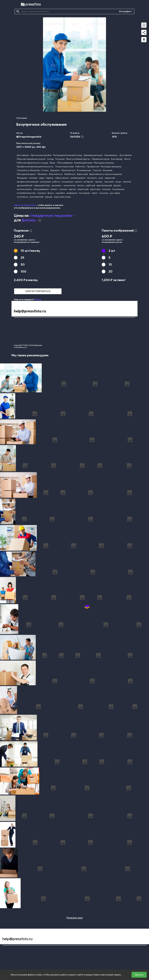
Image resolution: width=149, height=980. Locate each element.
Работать (80, 167)
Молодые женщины (111, 167)
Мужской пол (68, 170)
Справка (128, 323)
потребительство (26, 193)
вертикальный (104, 185)
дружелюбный (25, 185)
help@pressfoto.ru (30, 311)
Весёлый (108, 170)
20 (110, 271)
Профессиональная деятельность (35, 167)
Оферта (67, 329)
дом (101, 178)
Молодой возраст (26, 174)
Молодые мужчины (104, 163)
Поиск (17, 323)
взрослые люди (62, 197)
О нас (17, 340)
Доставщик (23, 155)
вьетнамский (37, 197)
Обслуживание (65, 163)
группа (78, 182)
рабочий (91, 185)
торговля (109, 182)
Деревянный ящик (93, 155)
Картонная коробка (41, 155)
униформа (72, 193)
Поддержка (129, 340)
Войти (38, 300)
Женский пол (56, 174)
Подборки (19, 329)
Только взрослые (64, 167)
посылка (104, 193)
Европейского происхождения (106, 174)
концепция (67, 182)
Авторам (128, 329)
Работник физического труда (33, 163)
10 (30, 251)
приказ (99, 182)
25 (22, 258)
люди (118, 182)
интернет (88, 182)
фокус (51, 193)
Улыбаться (70, 174)
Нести (127, 159)
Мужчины (42, 174)
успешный (45, 182)
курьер (49, 197)
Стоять (45, 170)
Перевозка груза (101, 159)
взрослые (95, 189)
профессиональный (28, 182)
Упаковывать (111, 155)
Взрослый (82, 174)
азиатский (83, 189)
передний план (42, 185)
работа (56, 182)
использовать (24, 189)
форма (117, 185)
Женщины (22, 178)
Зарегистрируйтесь (25, 205)
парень (50, 178)
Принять (139, 975)
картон (72, 189)
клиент (54, 189)
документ (57, 185)
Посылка (60, 159)
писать (81, 185)
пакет (95, 193)
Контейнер (117, 159)
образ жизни (62, 178)
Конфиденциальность (74, 323)
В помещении (84, 170)
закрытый (110, 178)
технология (69, 185)
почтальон (23, 197)
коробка (60, 193)
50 (23, 264)
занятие (127, 182)
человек (33, 178)
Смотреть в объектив (28, 170)
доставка (115, 193)
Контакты (128, 334)
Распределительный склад (68, 155)
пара (42, 178)
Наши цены (19, 334)
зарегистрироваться (38, 291)
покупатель (118, 189)
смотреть (92, 178)
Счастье (97, 170)
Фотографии (125, 11)
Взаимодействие (83, 163)
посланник (84, 193)
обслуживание (41, 189)
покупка (106, 189)
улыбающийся (78, 178)
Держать (55, 170)
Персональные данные (74, 340)
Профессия (93, 167)
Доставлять (126, 155)
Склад (50, 159)
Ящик (53, 163)
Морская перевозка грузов (31, 159)
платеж (63, 189)
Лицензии (68, 334)
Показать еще (75, 918)
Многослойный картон (78, 159)
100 (23, 271)
